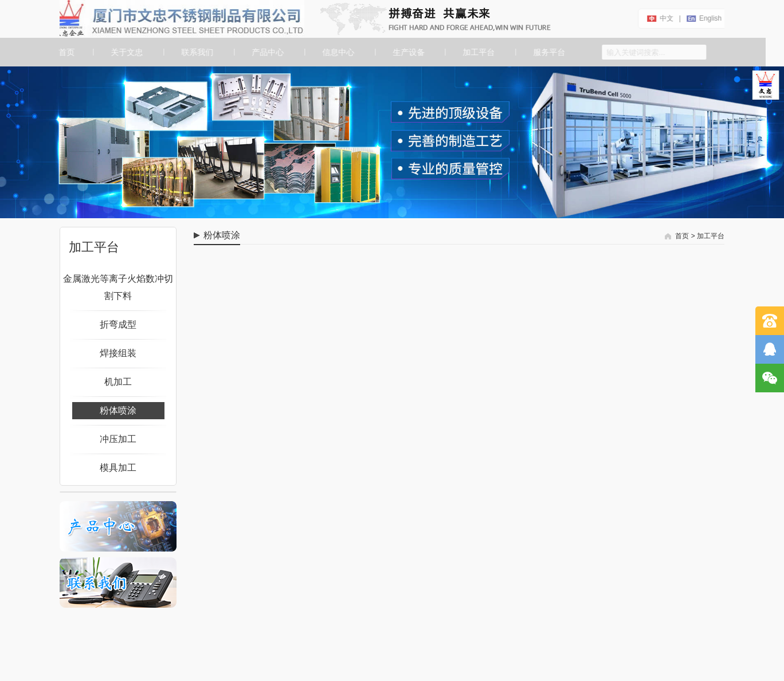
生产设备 (408, 52)
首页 (65, 52)
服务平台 (549, 52)
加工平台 (479, 52)
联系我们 (197, 52)
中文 (665, 18)
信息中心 (338, 52)
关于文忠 (126, 52)
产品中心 (267, 52)
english (709, 18)
